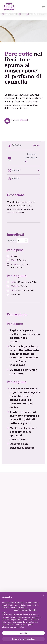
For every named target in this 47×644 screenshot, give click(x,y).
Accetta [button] (23, 633)
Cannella (16, 295)
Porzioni (12, 241)
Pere (14, 256)
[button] (43, 6)
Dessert (24, 120)
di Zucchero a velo (22, 291)
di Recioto (19, 260)
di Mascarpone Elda (24, 282)
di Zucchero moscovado (20, 266)
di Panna (19, 286)
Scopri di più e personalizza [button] (23, 639)
